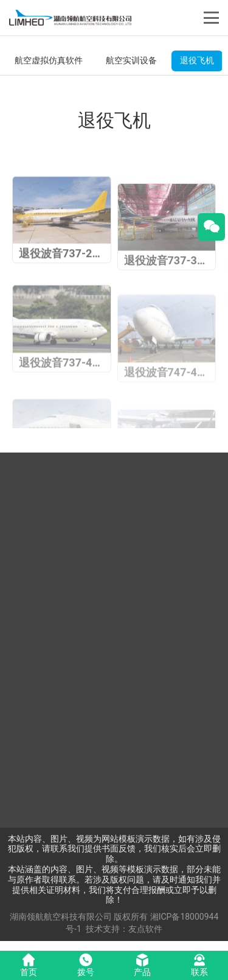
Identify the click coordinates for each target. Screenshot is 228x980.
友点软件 (145, 929)
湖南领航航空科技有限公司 (61, 917)
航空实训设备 (131, 60)
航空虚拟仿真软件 (49, 60)
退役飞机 (197, 60)
